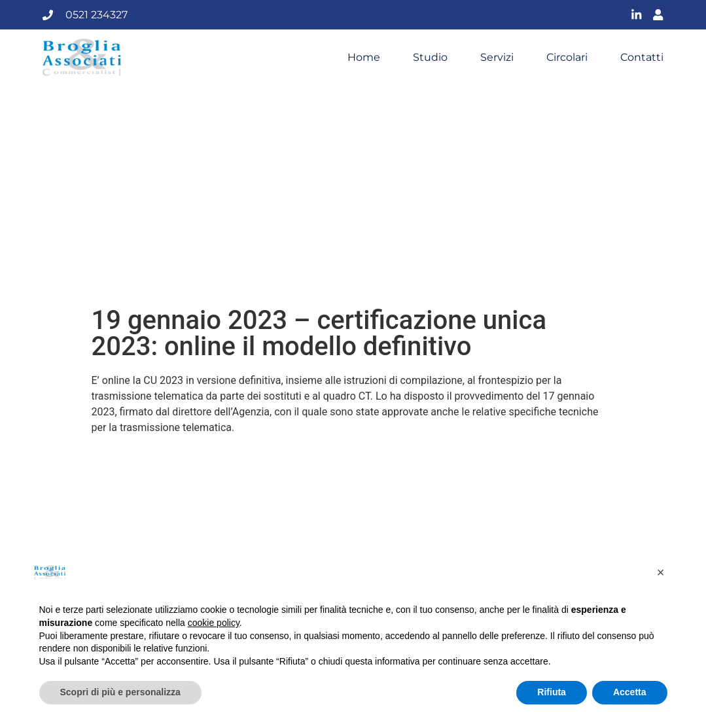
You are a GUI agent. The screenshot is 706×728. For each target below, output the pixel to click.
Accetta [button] (630, 692)
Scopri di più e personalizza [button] (120, 692)
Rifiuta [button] (552, 692)
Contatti (642, 58)
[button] (661, 572)
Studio (430, 58)
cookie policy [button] (214, 623)
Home (364, 58)
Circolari (567, 58)
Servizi (497, 58)
